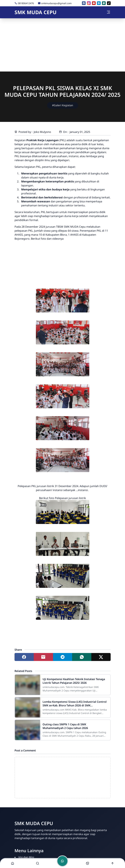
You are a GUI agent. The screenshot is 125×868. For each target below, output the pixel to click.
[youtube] (94, 3)
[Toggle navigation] (108, 12)
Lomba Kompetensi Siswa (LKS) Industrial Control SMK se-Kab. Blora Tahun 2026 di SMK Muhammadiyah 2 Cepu (75, 704)
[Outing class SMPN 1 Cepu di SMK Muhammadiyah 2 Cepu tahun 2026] (27, 730)
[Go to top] (112, 863)
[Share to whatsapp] (82, 657)
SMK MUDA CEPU (36, 12)
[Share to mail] (43, 657)
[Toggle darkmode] (87, 863)
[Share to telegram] (62, 657)
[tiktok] (109, 3)
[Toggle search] (38, 863)
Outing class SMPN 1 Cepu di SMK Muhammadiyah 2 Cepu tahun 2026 (65, 726)
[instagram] (89, 3)
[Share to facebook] (24, 657)
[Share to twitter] (101, 657)
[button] (13, 863)
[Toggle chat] (62, 861)
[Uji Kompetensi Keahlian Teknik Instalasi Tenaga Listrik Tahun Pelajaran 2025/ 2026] (27, 685)
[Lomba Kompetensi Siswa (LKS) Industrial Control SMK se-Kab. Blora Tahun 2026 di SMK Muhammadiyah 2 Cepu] (27, 707)
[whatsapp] (104, 3)
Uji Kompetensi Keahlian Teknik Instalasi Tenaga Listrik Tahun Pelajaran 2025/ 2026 (74, 681)
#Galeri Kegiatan (63, 105)
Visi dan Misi (26, 857)
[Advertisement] (62, 45)
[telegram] (99, 3)
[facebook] (84, 3)
